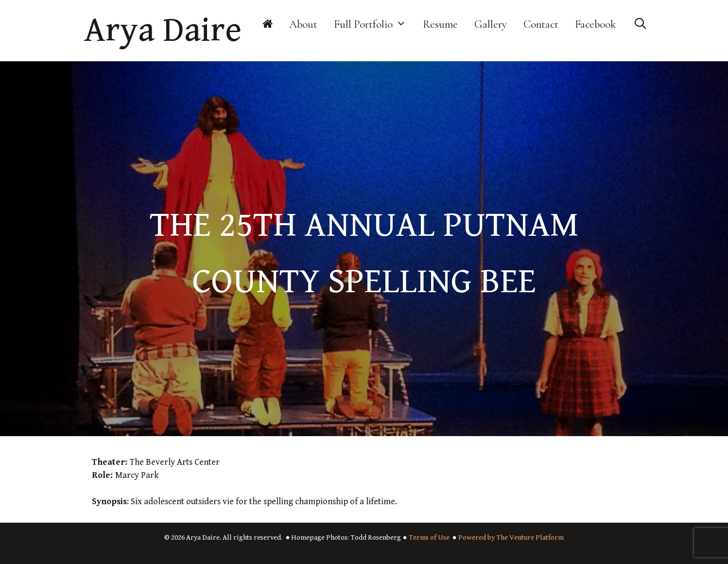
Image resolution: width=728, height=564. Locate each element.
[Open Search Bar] (640, 24)
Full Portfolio (374, 24)
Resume (440, 24)
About (303, 24)
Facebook (596, 24)
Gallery (491, 24)
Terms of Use (429, 538)
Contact (541, 24)
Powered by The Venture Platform (511, 538)
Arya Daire (163, 30)
